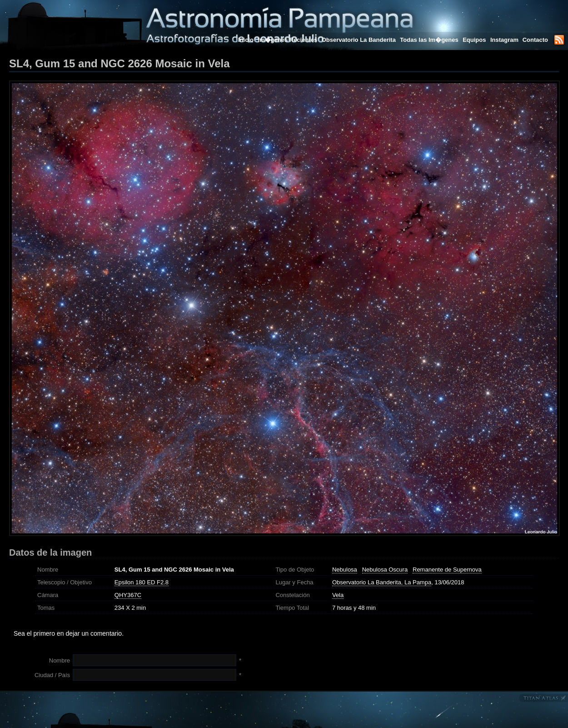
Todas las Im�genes (429, 40)
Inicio (246, 40)
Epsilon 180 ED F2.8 (142, 582)
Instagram (505, 40)
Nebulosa (345, 570)
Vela (338, 595)
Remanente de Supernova (447, 570)
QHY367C (128, 595)
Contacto (535, 40)
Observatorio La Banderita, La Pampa (382, 582)
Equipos (474, 40)
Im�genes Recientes (287, 40)
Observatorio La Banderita (359, 40)
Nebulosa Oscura (385, 570)
